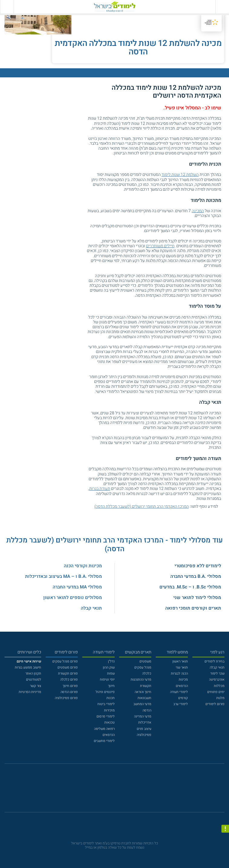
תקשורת (146, 686)
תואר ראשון (180, 661)
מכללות (219, 686)
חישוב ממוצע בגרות (28, 667)
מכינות (183, 680)
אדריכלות (145, 722)
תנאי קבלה (91, 608)
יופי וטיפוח (107, 680)
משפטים (145, 661)
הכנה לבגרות (179, 674)
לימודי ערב (181, 704)
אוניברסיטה (217, 680)
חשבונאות (144, 698)
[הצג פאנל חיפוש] (7, 7)
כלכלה (147, 674)
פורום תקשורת (68, 674)
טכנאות (110, 722)
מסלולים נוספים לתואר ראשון (73, 598)
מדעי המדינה (143, 716)
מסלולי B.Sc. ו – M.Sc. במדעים (190, 587)
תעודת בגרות (100, 489)
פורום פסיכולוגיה (66, 698)
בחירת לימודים (214, 661)
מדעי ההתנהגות (141, 680)
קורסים (183, 698)
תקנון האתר (33, 674)
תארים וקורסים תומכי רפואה (193, 608)
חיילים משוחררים (160, 246)
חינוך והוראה (143, 692)
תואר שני (182, 667)
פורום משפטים (68, 667)
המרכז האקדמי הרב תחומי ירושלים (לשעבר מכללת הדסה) (142, 507)
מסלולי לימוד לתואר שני (197, 598)
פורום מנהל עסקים (65, 661)
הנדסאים (182, 686)
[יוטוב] (121, 790)
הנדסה (147, 710)
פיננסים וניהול (105, 692)
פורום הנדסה (69, 692)
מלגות (220, 698)
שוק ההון (109, 667)
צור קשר (36, 686)
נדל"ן (111, 661)
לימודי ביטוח (106, 704)
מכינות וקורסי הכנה (83, 566)
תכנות (111, 698)
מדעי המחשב (142, 704)
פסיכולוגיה (144, 735)
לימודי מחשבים (104, 741)
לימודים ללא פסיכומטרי (198, 566)
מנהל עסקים (143, 667)
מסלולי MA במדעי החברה (77, 587)
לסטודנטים (34, 680)
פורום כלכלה (69, 680)
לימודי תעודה (179, 692)
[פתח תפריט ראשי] (222, 7)
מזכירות (109, 710)
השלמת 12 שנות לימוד (180, 175)
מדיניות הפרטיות (30, 692)
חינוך (111, 686)
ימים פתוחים (216, 692)
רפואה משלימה (104, 729)
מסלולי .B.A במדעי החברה (196, 576)
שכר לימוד (217, 674)
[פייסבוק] (111, 790)
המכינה (198, 211)
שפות (111, 674)
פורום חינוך (70, 686)
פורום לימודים (215, 704)
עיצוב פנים (144, 729)
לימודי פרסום (106, 716)
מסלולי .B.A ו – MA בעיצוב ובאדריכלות (64, 576)
